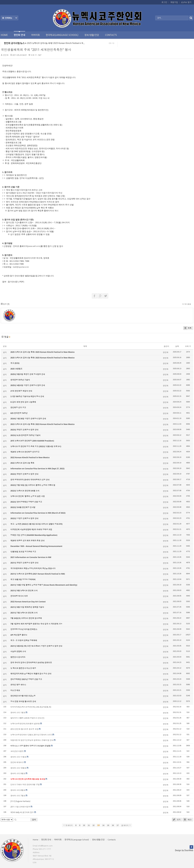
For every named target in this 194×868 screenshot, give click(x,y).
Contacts (111, 35)
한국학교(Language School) (62, 35)
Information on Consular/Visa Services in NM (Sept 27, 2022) (37, 469)
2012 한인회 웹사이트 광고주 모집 (24, 729)
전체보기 (9, 18)
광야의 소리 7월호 (18, 796)
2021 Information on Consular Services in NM (31, 557)
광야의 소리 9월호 (18, 773)
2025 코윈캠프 (16, 369)
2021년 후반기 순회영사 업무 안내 (24, 563)
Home (4, 35)
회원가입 (174, 2)
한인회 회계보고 (17, 762)
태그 (187, 820)
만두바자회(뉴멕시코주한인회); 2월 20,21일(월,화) (31, 707)
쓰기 (176, 820)
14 (103, 825)
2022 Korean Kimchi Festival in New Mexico (30, 457)
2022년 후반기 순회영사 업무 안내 (24, 474)
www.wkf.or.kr (34, 246)
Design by (184, 850)
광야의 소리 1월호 (18, 713)
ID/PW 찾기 (186, 2)
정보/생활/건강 (92, 35)
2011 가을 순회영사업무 (20, 807)
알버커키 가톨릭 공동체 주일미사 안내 (26, 718)
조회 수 (188, 346)
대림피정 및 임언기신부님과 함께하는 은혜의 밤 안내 (32, 740)
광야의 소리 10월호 (18, 768)
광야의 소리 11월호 (18, 757)
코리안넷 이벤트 (17, 751)
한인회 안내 (19, 34)
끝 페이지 (126, 825)
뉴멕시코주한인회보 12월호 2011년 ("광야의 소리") (31, 735)
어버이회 (35, 35)
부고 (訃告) (15, 363)
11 (89, 825)
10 (84, 825)
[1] (43, 718)
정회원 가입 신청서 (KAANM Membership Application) (34, 535)
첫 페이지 (68, 825)
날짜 (177, 346)
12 (94, 825)
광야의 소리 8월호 (18, 790)
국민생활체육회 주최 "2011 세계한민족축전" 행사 (36, 50)
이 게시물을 (187, 304)
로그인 (164, 2)
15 (108, 825)
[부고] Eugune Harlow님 (20, 801)
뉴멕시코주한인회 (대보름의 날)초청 (25, 724)
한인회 (6, 55)
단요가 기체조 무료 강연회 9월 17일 (25, 785)
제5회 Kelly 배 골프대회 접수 (22, 812)
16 (113, 825)
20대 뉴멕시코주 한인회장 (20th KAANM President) (32, 441)
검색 (34, 820)
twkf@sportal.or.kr (21, 267)
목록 (187, 328)
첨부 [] (5, 304)
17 (118, 825)
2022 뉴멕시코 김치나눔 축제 (22, 463)
